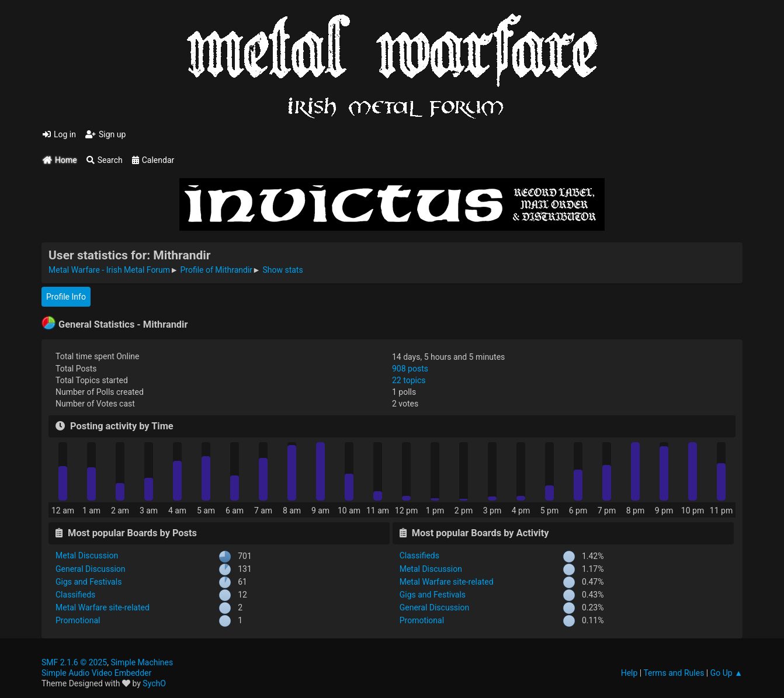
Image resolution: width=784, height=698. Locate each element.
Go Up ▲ (726, 673)
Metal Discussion (87, 555)
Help (629, 673)
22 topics (409, 380)
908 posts (410, 369)
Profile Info (66, 297)
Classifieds (75, 595)
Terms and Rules (674, 673)
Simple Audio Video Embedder (96, 673)
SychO (154, 683)
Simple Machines (142, 662)
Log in (59, 134)
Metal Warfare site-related (103, 607)
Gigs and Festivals (89, 582)
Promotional (78, 620)
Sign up (105, 134)
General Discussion (91, 569)
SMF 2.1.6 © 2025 (74, 662)
